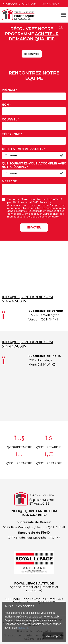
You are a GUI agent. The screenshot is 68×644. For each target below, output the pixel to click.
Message (9, 181)
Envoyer (34, 228)
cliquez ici (23, 628)
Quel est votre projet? (24, 149)
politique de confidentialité (43, 217)
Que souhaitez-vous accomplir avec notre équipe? (34, 165)
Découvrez (32, 54)
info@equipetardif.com (19, 4)
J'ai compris (53, 636)
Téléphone (12, 134)
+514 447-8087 (34, 515)
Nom (7, 105)
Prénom (10, 90)
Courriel (11, 119)
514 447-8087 (51, 4)
